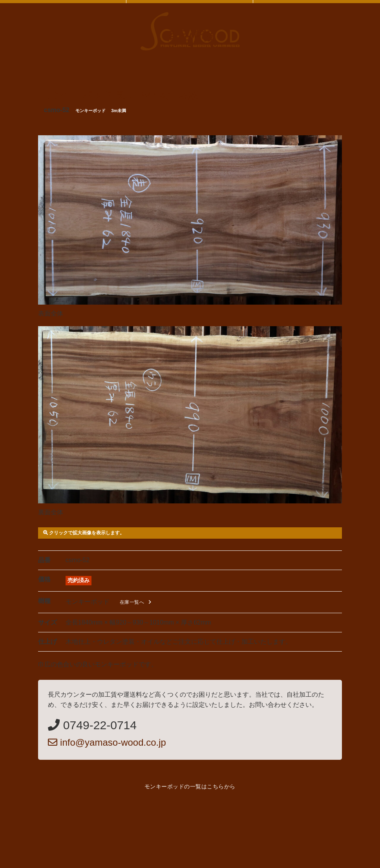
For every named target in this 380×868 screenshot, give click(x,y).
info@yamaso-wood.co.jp (107, 742)
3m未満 (119, 111)
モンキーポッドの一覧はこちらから (190, 786)
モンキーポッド (90, 111)
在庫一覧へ (137, 602)
